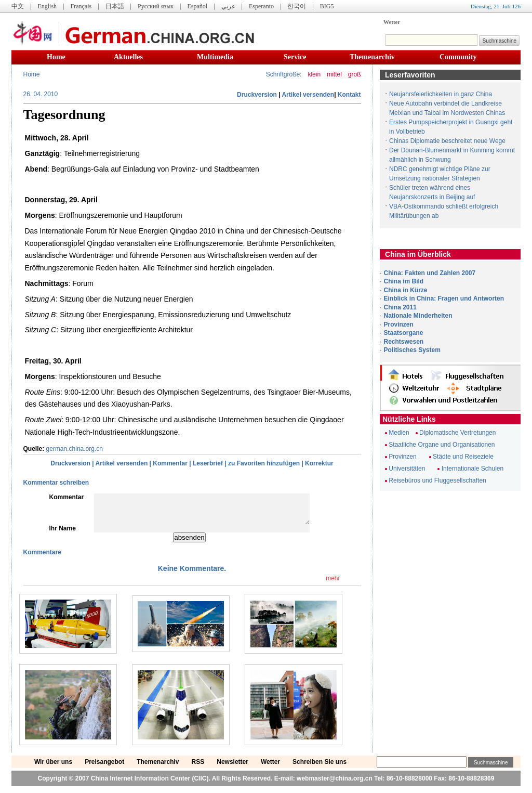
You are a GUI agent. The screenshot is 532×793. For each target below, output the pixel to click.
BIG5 (327, 6)
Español (198, 6)
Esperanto (261, 6)
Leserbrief (208, 463)
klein (314, 74)
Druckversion (257, 95)
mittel (334, 74)
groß (355, 74)
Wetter (392, 22)
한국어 (297, 6)
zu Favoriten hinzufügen (264, 463)
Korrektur (319, 463)
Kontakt (349, 95)
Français (81, 6)
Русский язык (156, 6)
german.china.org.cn (75, 449)
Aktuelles (128, 57)
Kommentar (170, 463)
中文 (18, 6)
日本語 (115, 6)
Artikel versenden (308, 95)
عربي (228, 6)
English (47, 6)
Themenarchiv (372, 57)
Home (56, 57)
